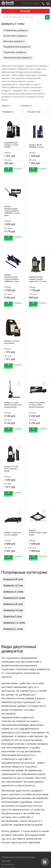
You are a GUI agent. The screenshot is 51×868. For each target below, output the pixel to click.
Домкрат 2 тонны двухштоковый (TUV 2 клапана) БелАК (13, 405)
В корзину (8, 170)
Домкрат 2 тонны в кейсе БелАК (12, 342)
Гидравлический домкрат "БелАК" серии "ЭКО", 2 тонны (38, 279)
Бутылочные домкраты (15, 36)
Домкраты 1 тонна (13, 629)
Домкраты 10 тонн (13, 610)
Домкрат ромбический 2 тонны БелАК (38, 533)
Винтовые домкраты (14, 42)
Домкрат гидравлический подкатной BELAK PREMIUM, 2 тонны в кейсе (12, 211)
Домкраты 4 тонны (13, 592)
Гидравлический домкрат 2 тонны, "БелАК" (11, 145)
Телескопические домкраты (18, 58)
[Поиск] (47, 17)
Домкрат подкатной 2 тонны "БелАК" (12, 534)
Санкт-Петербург (31, 4)
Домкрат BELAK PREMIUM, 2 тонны (36, 146)
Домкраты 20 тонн (13, 604)
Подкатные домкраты (15, 52)
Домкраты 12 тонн (13, 586)
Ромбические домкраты (16, 31)
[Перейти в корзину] (45, 862)
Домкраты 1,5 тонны (14, 623)
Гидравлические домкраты (17, 47)
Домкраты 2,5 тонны (14, 598)
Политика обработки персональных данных (18, 857)
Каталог (25, 11)
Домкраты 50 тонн (13, 579)
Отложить (17, 169)
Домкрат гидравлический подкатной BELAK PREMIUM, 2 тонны (11, 278)
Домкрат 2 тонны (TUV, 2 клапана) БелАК (11, 469)
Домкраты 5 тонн (13, 617)
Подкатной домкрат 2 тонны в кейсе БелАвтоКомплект (37, 405)
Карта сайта (6, 861)
